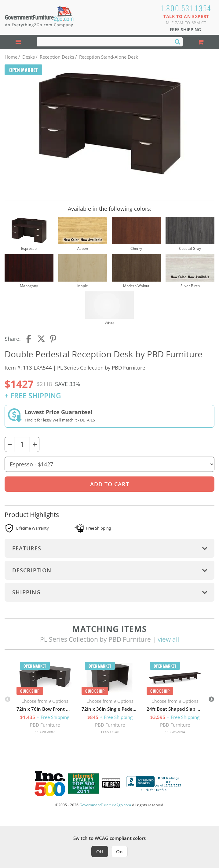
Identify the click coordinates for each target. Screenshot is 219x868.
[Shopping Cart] (201, 42)
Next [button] (211, 699)
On (119, 852)
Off (100, 852)
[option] (45, 700)
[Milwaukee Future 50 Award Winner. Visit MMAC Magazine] (111, 783)
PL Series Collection (80, 368)
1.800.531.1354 (186, 8)
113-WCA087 (45, 732)
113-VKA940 (110, 732)
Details (88, 420)
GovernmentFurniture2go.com (105, 805)
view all (168, 639)
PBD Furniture (129, 368)
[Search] (177, 42)
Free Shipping (185, 29)
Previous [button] (8, 699)
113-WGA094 (175, 732)
